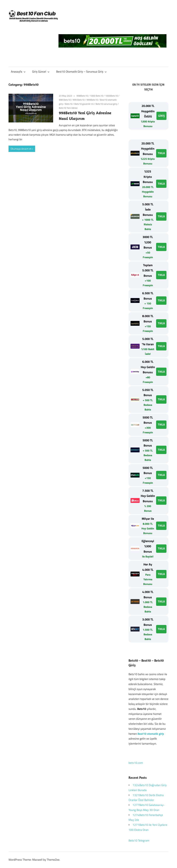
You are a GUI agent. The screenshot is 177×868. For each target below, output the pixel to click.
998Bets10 (82, 96)
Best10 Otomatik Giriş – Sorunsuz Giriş (81, 72)
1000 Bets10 (97, 96)
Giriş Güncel (41, 72)
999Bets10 (92, 100)
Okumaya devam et (21, 149)
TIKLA (161, 153)
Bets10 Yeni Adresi (68, 108)
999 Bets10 (79, 100)
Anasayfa (18, 72)
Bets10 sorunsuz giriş (106, 104)
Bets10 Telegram (139, 840)
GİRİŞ (161, 116)
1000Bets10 (111, 96)
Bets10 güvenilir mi (84, 104)
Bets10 (69, 104)
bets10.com (136, 763)
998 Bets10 (65, 100)
